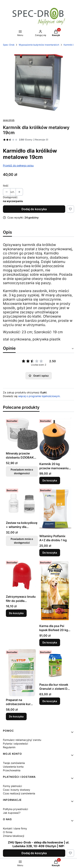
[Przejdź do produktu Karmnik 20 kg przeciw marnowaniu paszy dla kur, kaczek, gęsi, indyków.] (55, 439)
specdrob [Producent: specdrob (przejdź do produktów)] (9, 120)
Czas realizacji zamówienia (19, 793)
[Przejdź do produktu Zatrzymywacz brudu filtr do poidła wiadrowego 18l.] (22, 576)
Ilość (6, 186)
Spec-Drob (9, 45)
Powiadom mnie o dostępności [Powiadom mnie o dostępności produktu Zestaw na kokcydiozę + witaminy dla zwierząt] (22, 541)
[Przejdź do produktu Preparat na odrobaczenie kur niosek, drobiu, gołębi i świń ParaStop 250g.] (22, 673)
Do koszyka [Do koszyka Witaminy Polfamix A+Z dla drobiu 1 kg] (50, 553)
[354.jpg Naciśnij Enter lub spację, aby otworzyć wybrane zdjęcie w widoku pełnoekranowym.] (38, 82)
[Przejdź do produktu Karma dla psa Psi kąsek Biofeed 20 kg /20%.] (55, 591)
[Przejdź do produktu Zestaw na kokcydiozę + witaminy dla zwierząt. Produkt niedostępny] (22, 503)
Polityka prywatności (15, 809)
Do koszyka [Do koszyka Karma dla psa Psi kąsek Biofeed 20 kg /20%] (50, 642)
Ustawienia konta (13, 767)
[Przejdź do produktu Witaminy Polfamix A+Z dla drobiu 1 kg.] (55, 510)
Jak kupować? (12, 813)
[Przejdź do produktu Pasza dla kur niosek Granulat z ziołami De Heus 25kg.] (55, 665)
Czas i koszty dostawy (17, 790)
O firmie (8, 832)
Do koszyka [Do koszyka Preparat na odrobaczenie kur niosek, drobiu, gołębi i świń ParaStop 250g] (16, 716)
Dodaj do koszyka (34, 209)
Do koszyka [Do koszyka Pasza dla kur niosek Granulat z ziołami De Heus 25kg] (50, 701)
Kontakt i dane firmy (15, 828)
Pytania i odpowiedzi (15, 744)
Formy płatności (12, 786)
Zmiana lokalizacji (14, 836)
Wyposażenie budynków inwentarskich (39, 45)
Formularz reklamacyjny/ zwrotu (22, 740)
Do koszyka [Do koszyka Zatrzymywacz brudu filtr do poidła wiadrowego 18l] (16, 613)
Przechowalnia (12, 770)
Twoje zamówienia (14, 763)
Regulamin (9, 747)
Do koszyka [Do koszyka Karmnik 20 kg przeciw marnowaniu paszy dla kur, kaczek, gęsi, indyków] (50, 480)
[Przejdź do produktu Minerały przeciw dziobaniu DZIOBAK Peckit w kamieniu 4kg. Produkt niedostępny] (22, 434)
